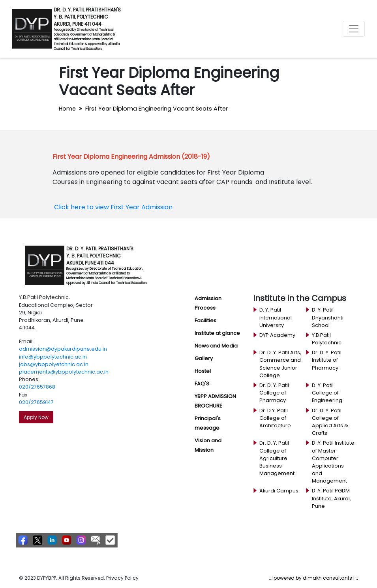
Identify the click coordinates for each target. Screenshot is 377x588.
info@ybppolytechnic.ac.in (53, 357)
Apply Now (36, 417)
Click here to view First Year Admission (113, 207)
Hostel (203, 371)
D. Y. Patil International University (276, 317)
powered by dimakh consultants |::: (316, 578)
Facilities (205, 320)
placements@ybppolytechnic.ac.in (64, 372)
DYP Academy (277, 335)
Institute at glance (217, 333)
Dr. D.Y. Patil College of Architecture (275, 418)
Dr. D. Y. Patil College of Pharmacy (274, 393)
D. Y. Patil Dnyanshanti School (328, 317)
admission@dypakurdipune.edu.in (63, 349)
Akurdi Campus (279, 491)
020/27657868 (37, 387)
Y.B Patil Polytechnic (327, 339)
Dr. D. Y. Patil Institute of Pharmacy (327, 360)
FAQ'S (202, 384)
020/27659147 (36, 402)
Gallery (204, 358)
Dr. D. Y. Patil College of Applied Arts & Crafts (330, 422)
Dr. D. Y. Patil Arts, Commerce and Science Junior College (280, 364)
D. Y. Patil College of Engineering (327, 393)
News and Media (216, 346)
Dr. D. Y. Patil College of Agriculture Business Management (277, 458)
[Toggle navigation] (354, 29)
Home (67, 109)
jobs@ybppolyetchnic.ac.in (54, 364)
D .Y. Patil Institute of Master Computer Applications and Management (333, 462)
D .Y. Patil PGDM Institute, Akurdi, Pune (331, 498)
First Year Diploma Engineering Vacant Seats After (157, 109)
